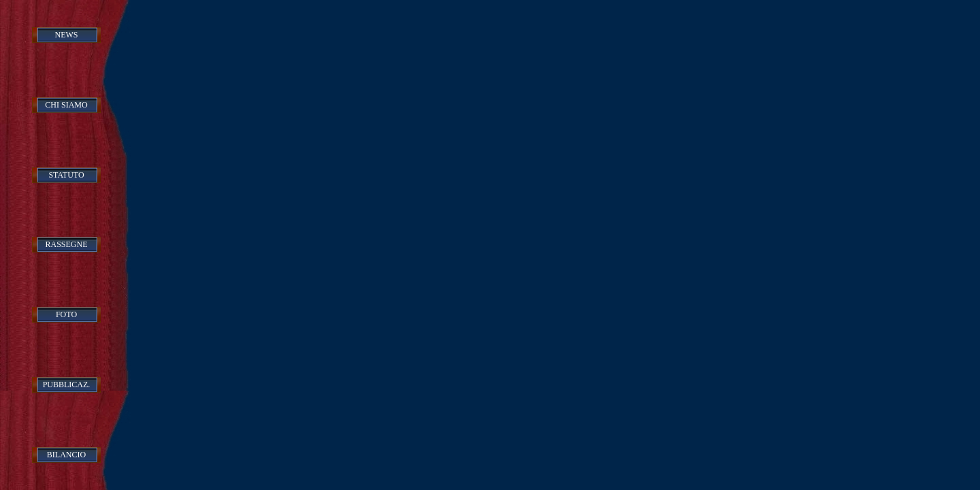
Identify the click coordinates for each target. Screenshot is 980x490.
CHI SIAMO (66, 105)
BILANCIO (66, 455)
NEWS (67, 35)
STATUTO (66, 175)
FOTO (66, 314)
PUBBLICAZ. (67, 385)
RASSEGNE (66, 244)
